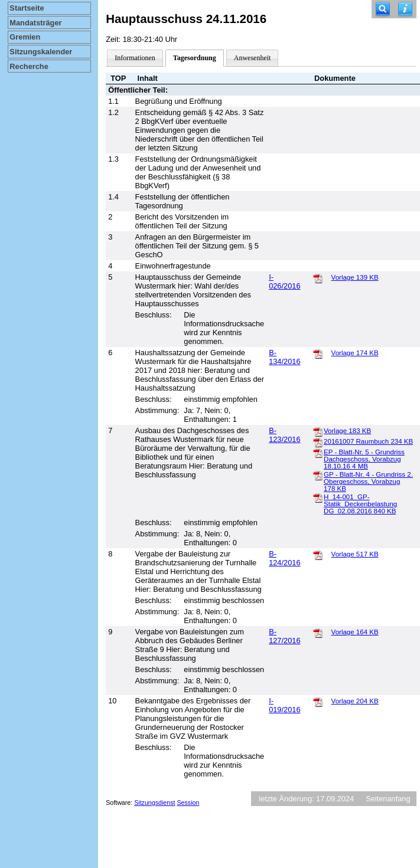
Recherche (29, 66)
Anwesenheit (253, 58)
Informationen (135, 58)
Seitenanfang (388, 799)
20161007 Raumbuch (368, 441)
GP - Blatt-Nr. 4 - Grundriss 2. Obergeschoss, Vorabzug (368, 482)
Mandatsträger (35, 23)
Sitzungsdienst (154, 803)
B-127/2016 (284, 636)
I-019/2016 (284, 705)
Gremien (25, 37)
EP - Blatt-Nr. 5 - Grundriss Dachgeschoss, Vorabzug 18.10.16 (364, 459)
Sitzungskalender (41, 52)
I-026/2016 (284, 281)
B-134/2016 (284, 357)
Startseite (27, 8)
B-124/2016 (284, 558)
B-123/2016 (284, 435)
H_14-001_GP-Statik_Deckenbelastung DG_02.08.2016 (360, 504)
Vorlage (355, 277)
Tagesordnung (195, 58)
